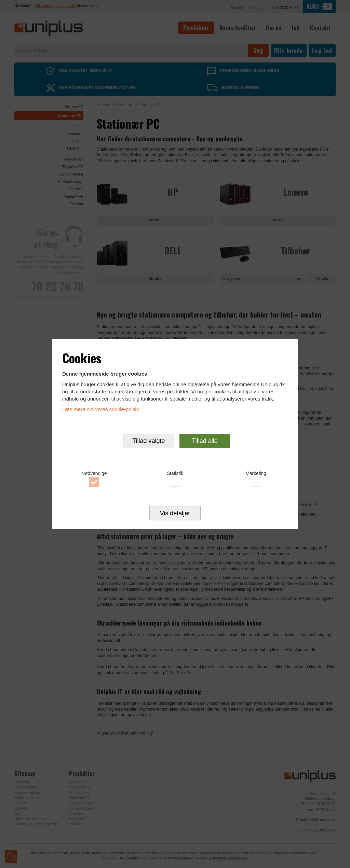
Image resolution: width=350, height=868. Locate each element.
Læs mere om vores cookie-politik (100, 409)
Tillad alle (205, 441)
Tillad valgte (149, 441)
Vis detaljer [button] (175, 513)
